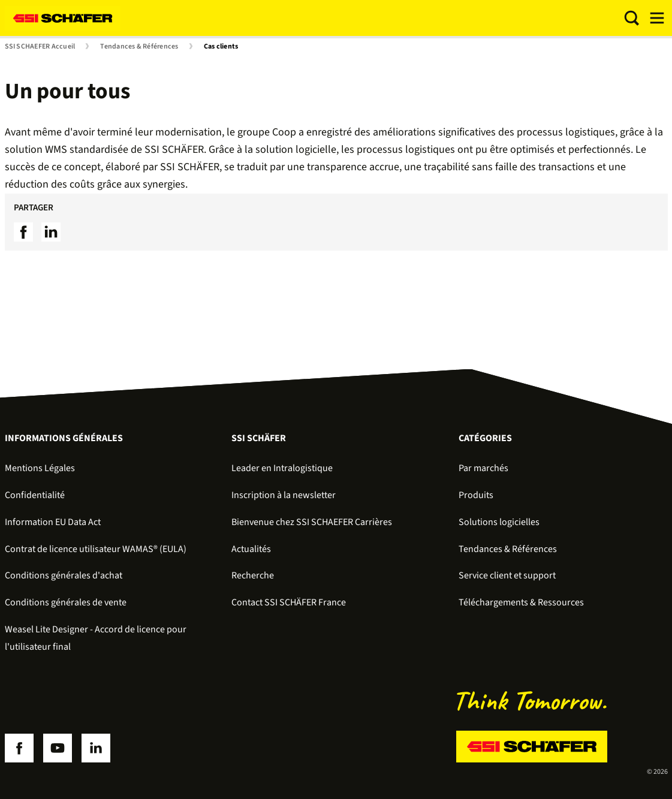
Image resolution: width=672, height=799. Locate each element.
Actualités (251, 549)
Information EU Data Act (53, 522)
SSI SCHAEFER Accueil (40, 47)
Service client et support (507, 575)
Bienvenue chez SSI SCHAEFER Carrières (312, 522)
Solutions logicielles (499, 522)
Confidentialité (35, 495)
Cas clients (221, 47)
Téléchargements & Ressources (521, 602)
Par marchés (483, 468)
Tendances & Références (139, 47)
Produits (476, 495)
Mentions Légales (40, 468)
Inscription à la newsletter (284, 495)
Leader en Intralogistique (282, 468)
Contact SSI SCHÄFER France (289, 602)
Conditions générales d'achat (64, 575)
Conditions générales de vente (66, 602)
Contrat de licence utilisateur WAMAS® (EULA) (96, 549)
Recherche (253, 575)
